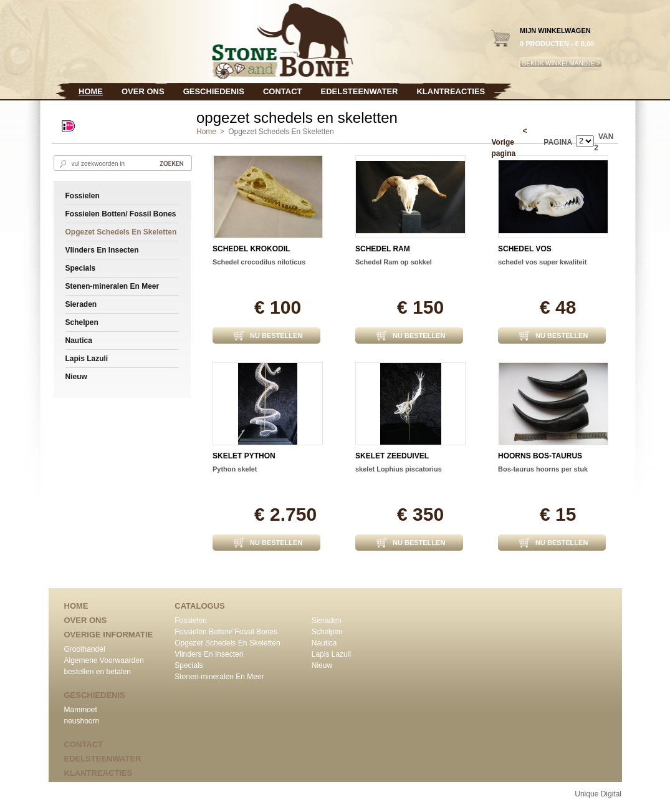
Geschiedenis (214, 91)
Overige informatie (109, 635)
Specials (81, 268)
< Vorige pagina (510, 142)
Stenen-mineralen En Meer (112, 286)
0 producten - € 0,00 (557, 44)
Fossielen (83, 196)
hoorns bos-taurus (540, 456)
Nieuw (76, 377)
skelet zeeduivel (392, 456)
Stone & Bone (188, 40)
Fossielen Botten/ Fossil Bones (121, 214)
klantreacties (451, 91)
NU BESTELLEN (276, 336)
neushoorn (82, 721)
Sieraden (81, 304)
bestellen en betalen (98, 672)
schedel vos (525, 249)
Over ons (143, 91)
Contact (283, 91)
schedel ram (383, 249)
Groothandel (85, 649)
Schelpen (82, 322)
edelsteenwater (359, 91)
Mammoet (81, 710)
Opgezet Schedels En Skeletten (121, 232)
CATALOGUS (199, 606)
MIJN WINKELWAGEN (555, 31)
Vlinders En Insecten (102, 250)
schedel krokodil (251, 249)
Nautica (79, 341)
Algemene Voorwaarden (104, 660)
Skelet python (244, 456)
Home (91, 91)
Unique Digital (598, 794)
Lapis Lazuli (87, 359)
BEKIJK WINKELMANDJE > (561, 63)
